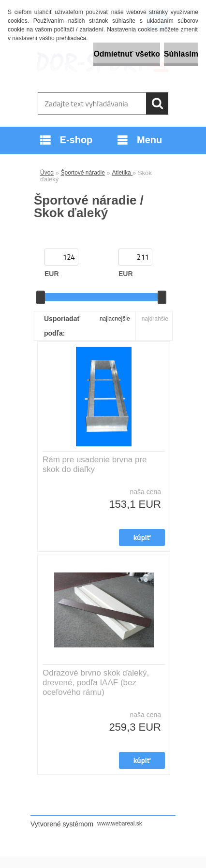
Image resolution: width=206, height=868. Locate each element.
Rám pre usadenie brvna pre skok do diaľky (95, 464)
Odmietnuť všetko (126, 54)
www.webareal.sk (120, 824)
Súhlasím (181, 54)
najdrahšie (155, 319)
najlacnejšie (115, 319)
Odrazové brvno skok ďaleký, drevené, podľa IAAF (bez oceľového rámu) (96, 683)
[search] (157, 103)
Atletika (122, 173)
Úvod (47, 173)
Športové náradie (83, 173)
